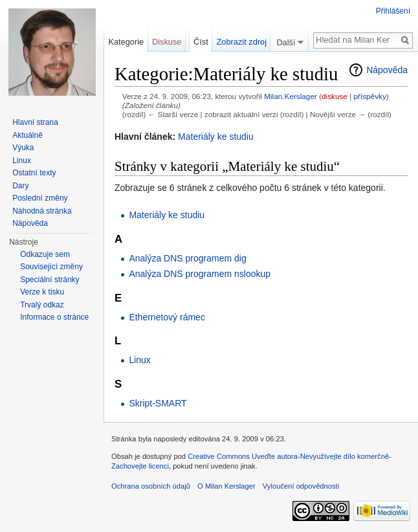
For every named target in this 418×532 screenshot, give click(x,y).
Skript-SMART (158, 403)
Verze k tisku (42, 292)
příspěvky (369, 96)
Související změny (51, 267)
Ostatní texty (34, 173)
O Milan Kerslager (226, 486)
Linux (139, 360)
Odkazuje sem (45, 254)
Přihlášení (393, 11)
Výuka (23, 148)
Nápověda (387, 70)
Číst (201, 42)
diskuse (335, 96)
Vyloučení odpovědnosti (301, 486)
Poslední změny (40, 198)
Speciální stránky (49, 280)
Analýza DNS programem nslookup (200, 274)
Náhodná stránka (42, 211)
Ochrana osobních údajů (151, 486)
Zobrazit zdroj (242, 42)
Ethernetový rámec (167, 317)
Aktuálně (27, 135)
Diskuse (167, 42)
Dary (20, 186)
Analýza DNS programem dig (187, 258)
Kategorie (126, 42)
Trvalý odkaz (42, 305)
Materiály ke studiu (216, 137)
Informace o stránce (54, 317)
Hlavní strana (35, 122)
